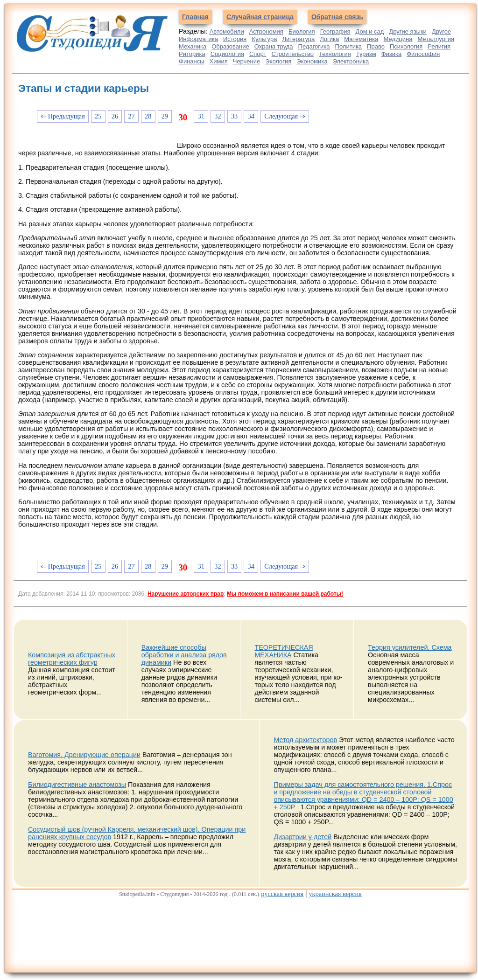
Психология (406, 46)
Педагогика (314, 46)
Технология (335, 54)
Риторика (192, 54)
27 (131, 116)
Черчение (247, 61)
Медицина (398, 39)
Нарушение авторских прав (186, 594)
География (335, 31)
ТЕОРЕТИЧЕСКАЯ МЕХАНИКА (284, 651)
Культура (264, 39)
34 (251, 116)
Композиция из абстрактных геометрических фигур (72, 659)
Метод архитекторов (305, 740)
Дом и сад (369, 31)
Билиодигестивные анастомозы (77, 785)
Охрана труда (274, 46)
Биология (302, 31)
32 (218, 116)
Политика (349, 46)
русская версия (282, 894)
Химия (219, 61)
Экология (278, 61)
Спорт (258, 54)
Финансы (192, 61)
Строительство (292, 54)
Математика (361, 39)
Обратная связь (337, 17)
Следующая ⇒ (285, 116)
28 (148, 116)
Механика (193, 46)
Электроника (351, 61)
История (235, 39)
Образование (230, 46)
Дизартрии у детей (302, 837)
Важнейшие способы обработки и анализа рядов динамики (184, 655)
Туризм (366, 54)
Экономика (312, 61)
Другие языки (408, 31)
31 (201, 116)
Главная (195, 17)
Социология (227, 54)
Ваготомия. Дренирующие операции (84, 755)
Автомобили (227, 31)
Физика (392, 54)
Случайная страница (260, 17)
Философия (423, 54)
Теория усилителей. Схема (410, 647)
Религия (439, 46)
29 (165, 116)
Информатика (198, 39)
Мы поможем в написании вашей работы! (285, 594)
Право (376, 46)
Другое (441, 31)
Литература (298, 39)
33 (234, 116)
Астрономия (266, 31)
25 (98, 116)
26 (115, 116)
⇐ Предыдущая (63, 116)
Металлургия (436, 39)
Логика (329, 39)
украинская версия (335, 894)
